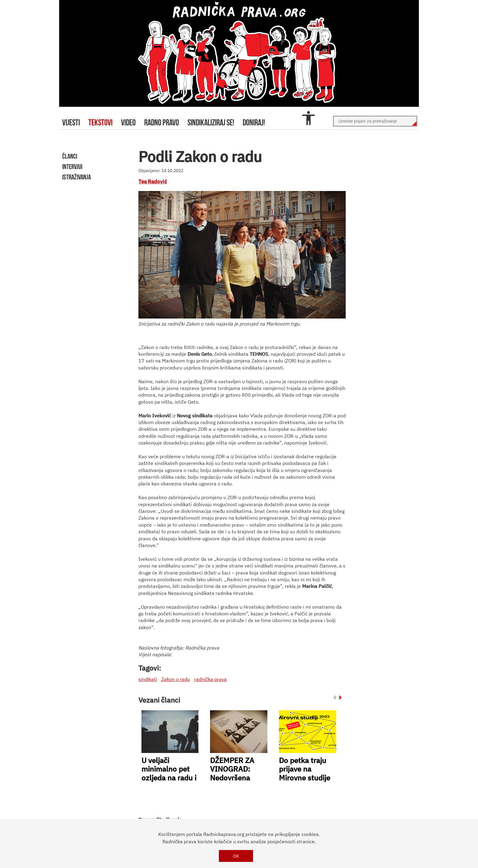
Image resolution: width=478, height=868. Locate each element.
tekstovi (100, 122)
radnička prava (210, 679)
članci (70, 156)
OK (236, 856)
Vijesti (71, 122)
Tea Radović (153, 182)
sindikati (148, 679)
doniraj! (254, 122)
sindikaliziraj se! (211, 122)
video (128, 122)
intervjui (72, 167)
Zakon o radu (176, 679)
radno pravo (162, 122)
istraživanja (77, 177)
